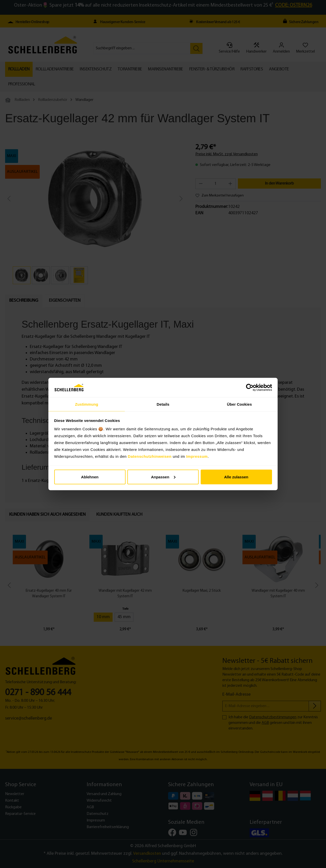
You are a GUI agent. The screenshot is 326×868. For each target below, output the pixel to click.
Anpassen (163, 477)
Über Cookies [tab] (239, 404)
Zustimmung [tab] (87, 404)
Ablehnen (90, 477)
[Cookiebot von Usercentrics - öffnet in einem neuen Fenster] (250, 387)
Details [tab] (163, 404)
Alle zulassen (236, 477)
